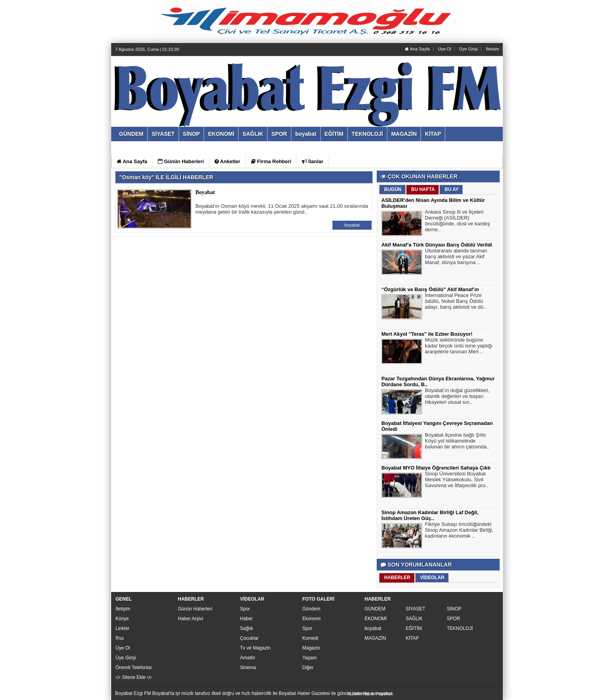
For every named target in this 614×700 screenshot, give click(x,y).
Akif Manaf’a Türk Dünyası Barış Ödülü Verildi (437, 245)
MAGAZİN (375, 638)
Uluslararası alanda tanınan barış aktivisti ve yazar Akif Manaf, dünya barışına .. (456, 257)
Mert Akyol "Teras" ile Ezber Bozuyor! (427, 334)
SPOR (453, 619)
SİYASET (415, 609)
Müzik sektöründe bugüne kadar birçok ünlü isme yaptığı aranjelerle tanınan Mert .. (459, 347)
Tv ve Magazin (255, 648)
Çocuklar (249, 638)
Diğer (308, 668)
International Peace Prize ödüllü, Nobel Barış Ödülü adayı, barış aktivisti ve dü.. (456, 302)
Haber (247, 619)
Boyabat (205, 192)
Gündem (311, 609)
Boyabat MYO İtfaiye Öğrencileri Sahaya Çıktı (436, 468)
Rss (120, 638)
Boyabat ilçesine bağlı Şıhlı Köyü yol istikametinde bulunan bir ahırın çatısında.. (457, 442)
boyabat (352, 225)
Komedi (310, 638)
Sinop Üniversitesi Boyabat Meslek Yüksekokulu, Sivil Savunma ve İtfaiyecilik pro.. (457, 480)
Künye (122, 619)
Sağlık (247, 628)
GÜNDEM (375, 609)
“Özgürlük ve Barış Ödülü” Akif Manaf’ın (430, 289)
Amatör (248, 658)
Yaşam (309, 658)
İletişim (123, 609)
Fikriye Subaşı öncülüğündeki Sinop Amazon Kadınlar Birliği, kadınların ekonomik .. (459, 531)
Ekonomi (312, 619)
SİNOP (454, 609)
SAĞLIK (414, 619)
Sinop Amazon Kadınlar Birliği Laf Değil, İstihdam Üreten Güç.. (430, 515)
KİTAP (412, 638)
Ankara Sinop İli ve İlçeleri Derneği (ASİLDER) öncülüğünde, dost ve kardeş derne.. (457, 222)
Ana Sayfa (417, 49)
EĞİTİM (414, 628)
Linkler (122, 628)
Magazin (311, 648)
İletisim (493, 49)
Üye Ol (444, 49)
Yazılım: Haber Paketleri (370, 694)
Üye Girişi (468, 49)
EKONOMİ (376, 619)
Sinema (248, 668)
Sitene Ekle (134, 677)
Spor (245, 609)
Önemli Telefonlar (134, 668)
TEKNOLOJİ (460, 628)
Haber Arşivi (191, 619)
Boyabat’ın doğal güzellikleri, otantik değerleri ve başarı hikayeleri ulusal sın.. (457, 397)
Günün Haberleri (195, 609)
